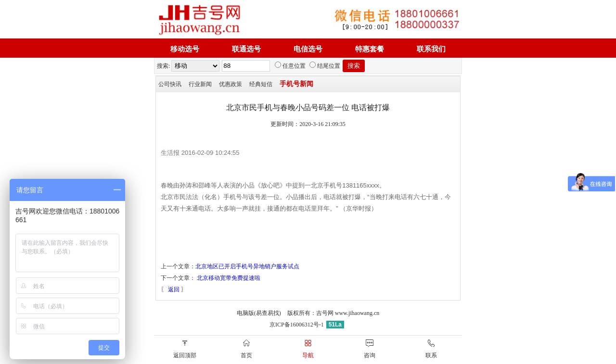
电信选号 (308, 49)
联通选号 (246, 49)
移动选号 (185, 49)
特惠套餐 (370, 49)
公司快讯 (170, 84)
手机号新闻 (296, 84)
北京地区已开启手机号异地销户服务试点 (247, 266)
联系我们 (431, 49)
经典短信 (261, 84)
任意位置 (290, 66)
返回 (174, 289)
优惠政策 (231, 84)
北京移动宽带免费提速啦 (229, 278)
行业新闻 (200, 84)
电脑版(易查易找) (259, 313)
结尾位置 (325, 66)
